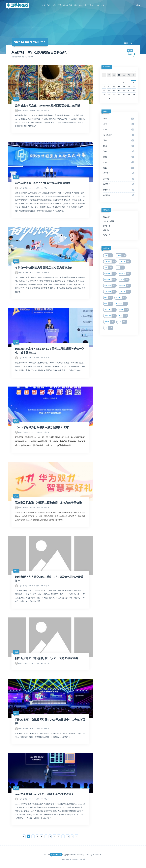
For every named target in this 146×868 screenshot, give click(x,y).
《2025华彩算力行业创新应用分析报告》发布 (42, 427)
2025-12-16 (29, 273)
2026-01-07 (29, 188)
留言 (130, 53)
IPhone (124, 280)
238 (40, 273)
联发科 (121, 255)
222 (40, 188)
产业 (97, 5)
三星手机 (110, 310)
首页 (44, 5)
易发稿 (106, 230)
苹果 (109, 255)
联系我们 (119, 184)
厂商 (60, 5)
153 (40, 110)
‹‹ (24, 836)
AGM (124, 310)
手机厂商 (125, 274)
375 (40, 799)
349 (40, 663)
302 (40, 358)
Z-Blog (70, 859)
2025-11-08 (29, 507)
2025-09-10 (29, 799)
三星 (109, 268)
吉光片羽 (82, 859)
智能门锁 (110, 316)
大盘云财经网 (109, 221)
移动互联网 (68, 5)
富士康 (110, 322)
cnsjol (132, 43)
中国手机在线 (18, 5)
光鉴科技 (110, 261)
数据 (92, 5)
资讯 (49, 5)
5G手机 (121, 298)
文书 (123, 316)
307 (40, 432)
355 (40, 729)
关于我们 (119, 173)
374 (40, 586)
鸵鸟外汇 (107, 235)
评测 (54, 5)
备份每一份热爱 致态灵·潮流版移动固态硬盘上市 (44, 268)
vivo (109, 298)
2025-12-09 (29, 358)
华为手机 (125, 286)
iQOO (122, 322)
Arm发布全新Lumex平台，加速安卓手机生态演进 (45, 794)
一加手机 (122, 304)
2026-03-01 (29, 110)
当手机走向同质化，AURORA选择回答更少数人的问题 (48, 106)
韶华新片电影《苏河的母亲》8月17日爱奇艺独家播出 (47, 658)
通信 (76, 5)
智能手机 (110, 274)
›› (77, 836)
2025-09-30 (29, 586)
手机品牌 (110, 286)
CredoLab (125, 261)
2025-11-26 (29, 432)
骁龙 (109, 304)
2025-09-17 (29, 663)
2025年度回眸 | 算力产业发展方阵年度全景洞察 (43, 183)
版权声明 (119, 190)
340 (40, 507)
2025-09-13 (29, 729)
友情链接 (119, 195)
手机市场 (110, 292)
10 (68, 836)
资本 (86, 5)
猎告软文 (107, 217)
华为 (120, 268)
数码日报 (107, 226)
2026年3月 (107, 67)
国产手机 (110, 280)
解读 (81, 5)
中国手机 (125, 292)
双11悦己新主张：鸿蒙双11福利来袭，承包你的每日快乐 (48, 503)
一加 (109, 328)
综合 (103, 5)
